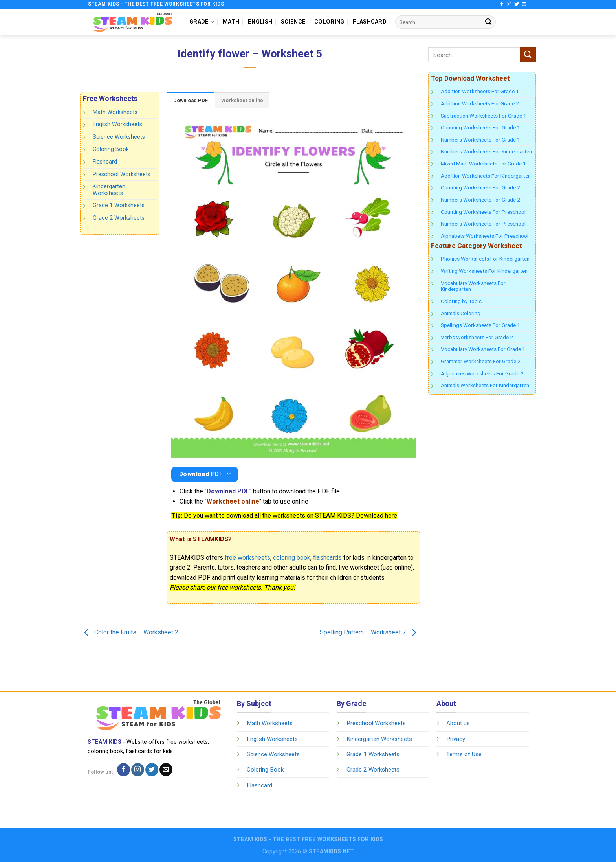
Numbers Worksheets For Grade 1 (480, 140)
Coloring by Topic (461, 301)
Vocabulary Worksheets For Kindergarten (473, 286)
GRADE (202, 22)
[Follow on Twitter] (517, 4)
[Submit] (488, 22)
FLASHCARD (370, 22)
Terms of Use (464, 754)
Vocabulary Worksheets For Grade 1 (483, 349)
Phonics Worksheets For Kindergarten (485, 259)
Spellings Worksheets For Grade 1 (480, 325)
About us (458, 723)
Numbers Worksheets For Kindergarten (486, 151)
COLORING (329, 22)
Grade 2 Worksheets (119, 218)
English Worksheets (117, 124)
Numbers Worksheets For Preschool (483, 224)
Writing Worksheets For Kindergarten (484, 271)
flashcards (327, 558)
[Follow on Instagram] (509, 4)
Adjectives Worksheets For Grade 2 (482, 373)
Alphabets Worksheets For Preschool (485, 236)
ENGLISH (260, 22)
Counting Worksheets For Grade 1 (480, 127)
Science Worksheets (119, 137)
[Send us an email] (524, 4)
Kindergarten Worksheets (109, 190)
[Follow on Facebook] (502, 4)
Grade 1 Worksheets (119, 205)
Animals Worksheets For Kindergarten (485, 385)
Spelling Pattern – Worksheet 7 (370, 633)
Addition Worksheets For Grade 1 (480, 91)
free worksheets (247, 558)
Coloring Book (111, 149)
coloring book (292, 558)
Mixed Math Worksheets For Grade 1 (483, 164)
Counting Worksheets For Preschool (483, 212)
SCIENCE (293, 22)
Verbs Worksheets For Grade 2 (477, 337)
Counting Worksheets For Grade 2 (480, 187)
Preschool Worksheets (122, 174)
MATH (231, 22)
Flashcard (105, 162)
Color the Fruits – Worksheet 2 (129, 633)
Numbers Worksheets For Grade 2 (480, 200)
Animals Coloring (461, 313)
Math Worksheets (115, 112)
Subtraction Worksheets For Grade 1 (484, 116)
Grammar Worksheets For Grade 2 (481, 361)
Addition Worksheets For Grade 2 (480, 103)
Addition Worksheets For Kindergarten (486, 176)
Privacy (456, 739)
